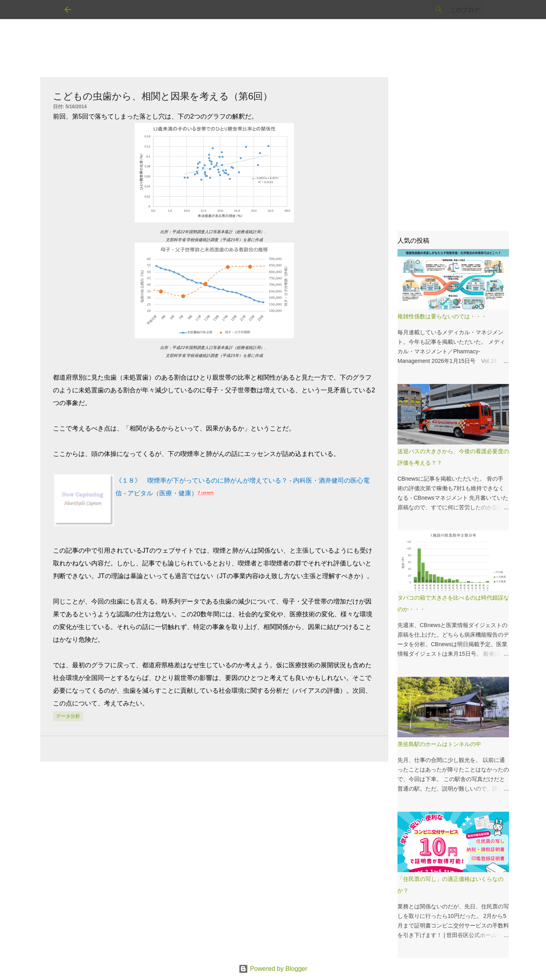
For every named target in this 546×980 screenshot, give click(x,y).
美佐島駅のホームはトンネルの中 (439, 744)
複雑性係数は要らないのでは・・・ (442, 316)
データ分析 (68, 716)
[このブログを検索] (441, 10)
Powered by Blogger (273, 969)
